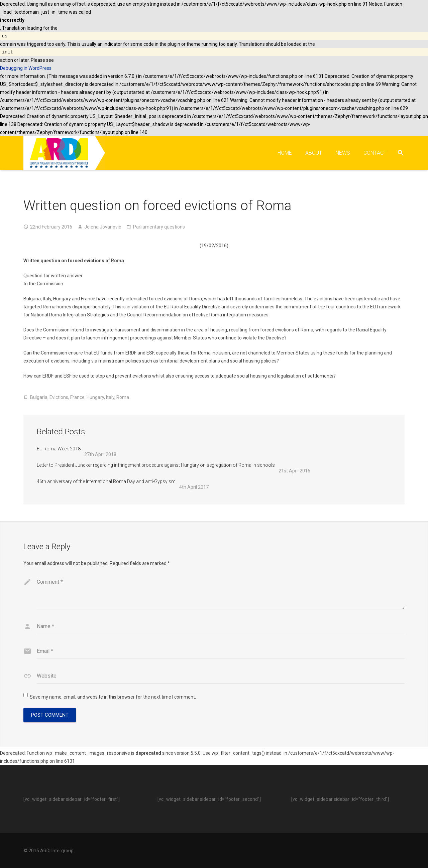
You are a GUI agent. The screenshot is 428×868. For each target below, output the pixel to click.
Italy (110, 397)
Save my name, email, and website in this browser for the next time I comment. (113, 699)
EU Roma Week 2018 (59, 449)
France (77, 397)
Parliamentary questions (159, 227)
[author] (221, 629)
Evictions (59, 397)
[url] (221, 678)
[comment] (221, 593)
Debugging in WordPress (26, 68)
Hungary (95, 397)
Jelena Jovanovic (103, 227)
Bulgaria (39, 397)
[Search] (401, 153)
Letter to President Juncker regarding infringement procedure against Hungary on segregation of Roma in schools (156, 465)
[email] (221, 654)
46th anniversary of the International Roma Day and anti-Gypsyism (106, 481)
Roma (123, 397)
